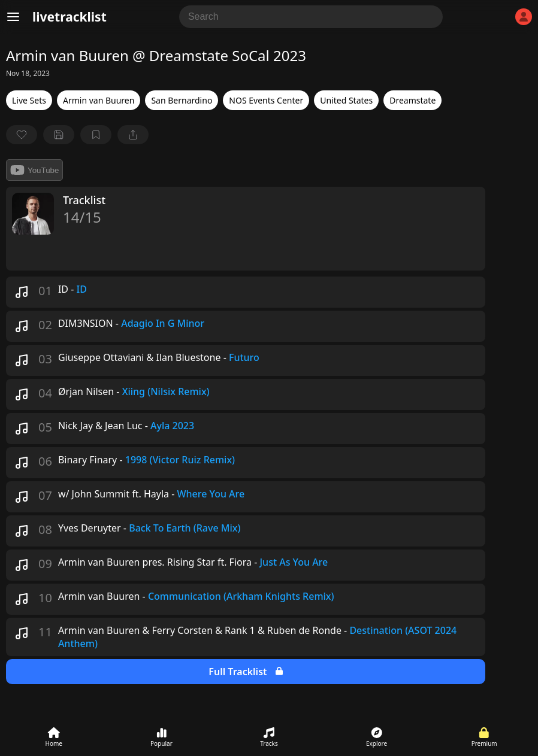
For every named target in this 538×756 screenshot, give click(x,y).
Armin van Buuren (99, 100)
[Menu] (13, 17)
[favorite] (22, 135)
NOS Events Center (266, 100)
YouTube (34, 170)
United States (346, 100)
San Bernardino (182, 100)
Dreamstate (412, 100)
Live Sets (29, 100)
